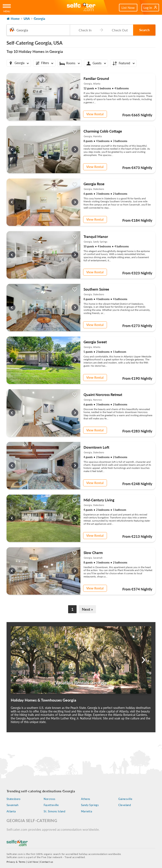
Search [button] (144, 30)
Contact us (47, 862)
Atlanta (11, 811)
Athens (86, 799)
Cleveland (125, 805)
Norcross (49, 799)
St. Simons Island (54, 811)
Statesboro (13, 799)
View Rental (94, 114)
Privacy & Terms (16, 862)
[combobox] (38, 30)
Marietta (86, 811)
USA (27, 19)
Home (13, 19)
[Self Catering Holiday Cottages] (81, 7)
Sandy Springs (90, 805)
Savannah (12, 805)
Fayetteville (51, 805)
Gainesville (125, 799)
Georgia (39, 19)
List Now (128, 7)
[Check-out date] (119, 30)
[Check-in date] (84, 30)
